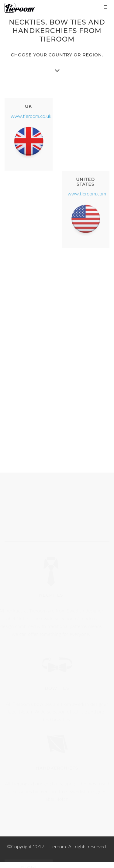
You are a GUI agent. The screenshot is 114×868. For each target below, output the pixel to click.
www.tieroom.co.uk (31, 115)
